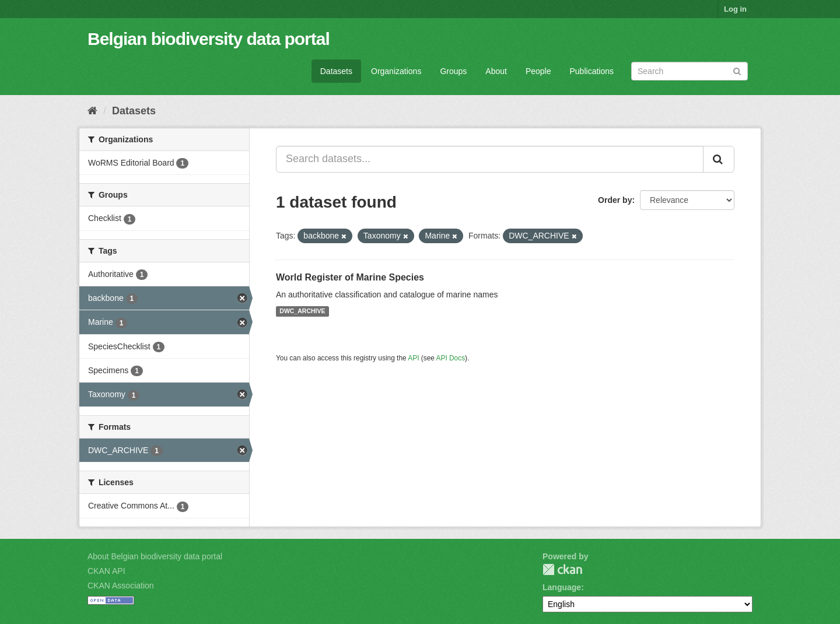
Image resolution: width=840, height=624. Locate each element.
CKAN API (106, 571)
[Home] (92, 111)
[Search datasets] (689, 71)
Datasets (336, 71)
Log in (735, 9)
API (413, 358)
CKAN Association (121, 586)
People (538, 71)
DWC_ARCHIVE (302, 311)
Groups (453, 71)
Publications (592, 71)
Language (562, 587)
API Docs (451, 358)
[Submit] (737, 70)
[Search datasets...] (490, 159)
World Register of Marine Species (350, 277)
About (496, 71)
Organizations (396, 71)
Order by (615, 200)
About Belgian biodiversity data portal (155, 556)
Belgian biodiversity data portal (209, 39)
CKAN (562, 569)
